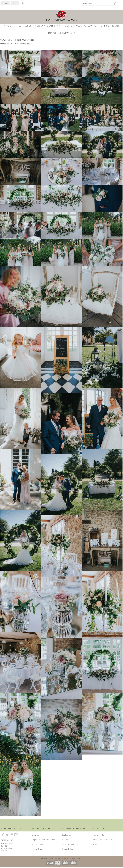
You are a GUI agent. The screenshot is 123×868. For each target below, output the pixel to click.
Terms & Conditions (70, 845)
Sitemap (65, 841)
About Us (35, 836)
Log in (15, 3)
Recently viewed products (103, 841)
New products (98, 836)
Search (95, 845)
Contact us (25, 26)
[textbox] (99, 3)
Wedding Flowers (86, 26)
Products (9, 26)
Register (6, 3)
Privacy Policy (67, 850)
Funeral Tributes (110, 26)
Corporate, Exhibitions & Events (54, 26)
